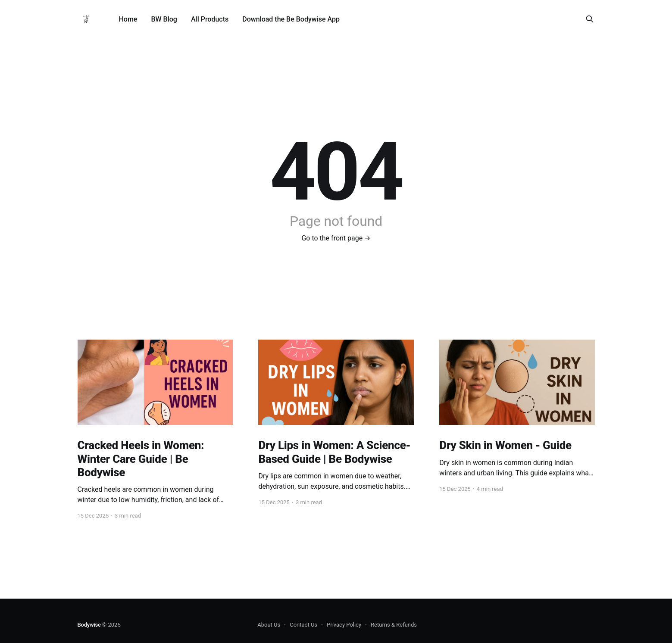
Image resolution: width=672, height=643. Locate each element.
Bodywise (89, 625)
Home (128, 19)
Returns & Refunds (394, 625)
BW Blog (164, 19)
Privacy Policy (344, 625)
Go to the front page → (336, 238)
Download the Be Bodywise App (291, 19)
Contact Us (303, 625)
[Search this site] (590, 19)
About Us (269, 625)
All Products (210, 19)
